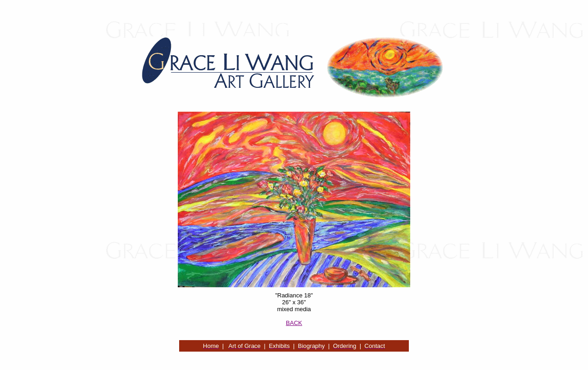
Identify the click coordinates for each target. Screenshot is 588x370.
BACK (294, 323)
